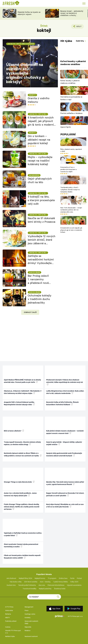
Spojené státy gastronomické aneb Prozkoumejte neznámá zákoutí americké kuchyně (64, 454)
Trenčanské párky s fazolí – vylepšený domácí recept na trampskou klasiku (70, 190)
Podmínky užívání (11, 621)
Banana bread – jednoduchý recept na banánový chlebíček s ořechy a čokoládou (72, 14)
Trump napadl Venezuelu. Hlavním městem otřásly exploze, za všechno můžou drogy (22, 443)
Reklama (8, 614)
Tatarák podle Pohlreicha (27, 585)
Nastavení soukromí (31, 636)
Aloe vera (42, 585)
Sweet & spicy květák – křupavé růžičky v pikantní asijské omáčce (64, 443)
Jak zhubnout (11, 578)
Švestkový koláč (60, 589)
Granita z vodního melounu (39, 100)
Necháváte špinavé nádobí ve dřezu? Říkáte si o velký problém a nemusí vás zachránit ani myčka (23, 454)
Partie (72, 578)
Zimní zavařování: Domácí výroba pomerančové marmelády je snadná (21, 545)
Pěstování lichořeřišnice (56, 585)
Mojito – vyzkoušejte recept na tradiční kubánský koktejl (40, 161)
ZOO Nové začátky (31, 582)
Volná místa (9, 610)
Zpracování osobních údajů (31, 622)
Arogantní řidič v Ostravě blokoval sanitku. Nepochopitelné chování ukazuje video (19, 403)
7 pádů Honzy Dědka (60, 582)
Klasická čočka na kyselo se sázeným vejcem (29, 13)
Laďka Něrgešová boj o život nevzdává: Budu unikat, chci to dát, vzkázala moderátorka (65, 392)
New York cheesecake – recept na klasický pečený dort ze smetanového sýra (71, 210)
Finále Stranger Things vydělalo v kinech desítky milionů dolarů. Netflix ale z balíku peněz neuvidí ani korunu (22, 507)
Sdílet (78, 27)
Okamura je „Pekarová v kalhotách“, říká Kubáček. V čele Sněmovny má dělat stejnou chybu (23, 392)
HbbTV (7, 618)
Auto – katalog (45, 582)
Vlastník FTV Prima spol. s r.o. (13, 632)
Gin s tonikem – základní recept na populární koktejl (39, 140)
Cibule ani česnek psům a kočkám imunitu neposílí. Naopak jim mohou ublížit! (22, 557)
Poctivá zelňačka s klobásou (71, 113)
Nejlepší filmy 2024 (25, 578)
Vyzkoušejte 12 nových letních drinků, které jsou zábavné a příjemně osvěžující (42, 240)
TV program (52, 578)
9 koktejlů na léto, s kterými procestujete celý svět (41, 200)
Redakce (27, 631)
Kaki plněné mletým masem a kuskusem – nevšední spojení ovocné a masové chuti (65, 432)
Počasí (79, 578)
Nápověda (28, 627)
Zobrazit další (30, 312)
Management (29, 607)
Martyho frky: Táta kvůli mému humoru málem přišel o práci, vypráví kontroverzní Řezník (65, 483)
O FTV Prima (9, 607)
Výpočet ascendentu (74, 585)
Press (27, 610)
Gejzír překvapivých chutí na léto (40, 180)
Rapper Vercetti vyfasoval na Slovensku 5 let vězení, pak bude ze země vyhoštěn (65, 494)
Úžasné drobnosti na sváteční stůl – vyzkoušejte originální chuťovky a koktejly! (25, 73)
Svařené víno (11, 585)
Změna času (63, 578)
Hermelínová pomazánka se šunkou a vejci (71, 98)
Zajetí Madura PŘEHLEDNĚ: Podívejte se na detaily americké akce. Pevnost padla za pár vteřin (22, 381)
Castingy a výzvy (30, 614)
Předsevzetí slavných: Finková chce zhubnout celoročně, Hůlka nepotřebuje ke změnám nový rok (64, 382)
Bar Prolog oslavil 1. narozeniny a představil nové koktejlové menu (38, 279)
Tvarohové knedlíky (30, 589)
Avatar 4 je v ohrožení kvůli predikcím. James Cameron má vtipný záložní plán (20, 494)
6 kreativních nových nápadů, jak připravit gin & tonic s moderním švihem (71, 230)
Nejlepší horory (40, 578)
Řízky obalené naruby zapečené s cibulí (71, 150)
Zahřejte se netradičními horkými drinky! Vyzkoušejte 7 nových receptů (41, 260)
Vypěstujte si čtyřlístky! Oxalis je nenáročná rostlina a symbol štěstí (23, 534)
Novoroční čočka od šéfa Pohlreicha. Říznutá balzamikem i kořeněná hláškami (62, 403)
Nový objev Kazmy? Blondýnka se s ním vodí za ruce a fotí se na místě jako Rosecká (65, 506)
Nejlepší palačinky (45, 589)
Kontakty (27, 618)
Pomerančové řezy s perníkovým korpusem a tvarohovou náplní (69, 169)
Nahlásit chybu (10, 636)
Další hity (80, 41)
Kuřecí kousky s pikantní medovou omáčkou (70, 82)
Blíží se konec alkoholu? (14, 431)
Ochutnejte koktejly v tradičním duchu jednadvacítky (40, 299)
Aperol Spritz (66, 127)
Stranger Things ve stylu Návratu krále (19, 482)
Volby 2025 (74, 582)
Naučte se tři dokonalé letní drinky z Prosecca (42, 220)
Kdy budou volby (16, 582)
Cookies (8, 627)
